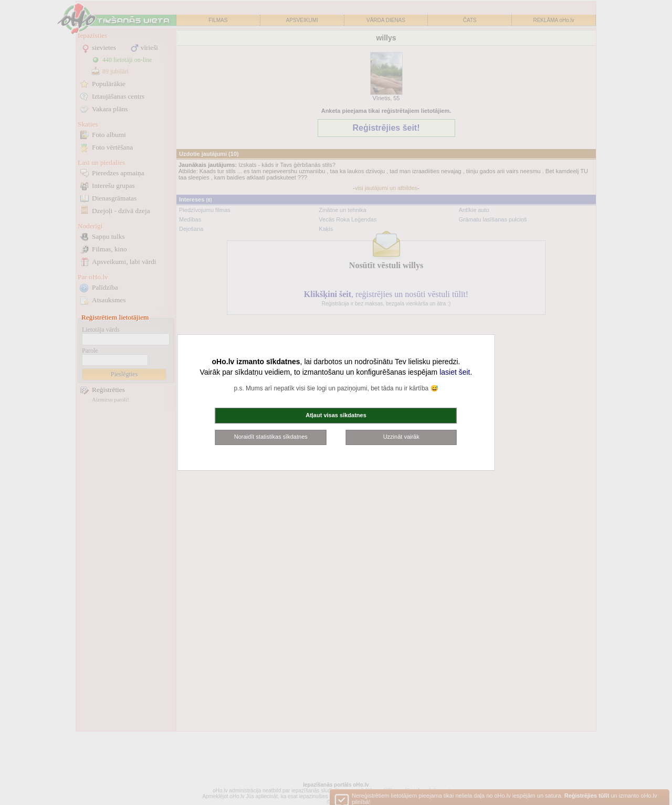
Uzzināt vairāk (401, 437)
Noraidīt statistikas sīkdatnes (271, 437)
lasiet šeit (455, 372)
